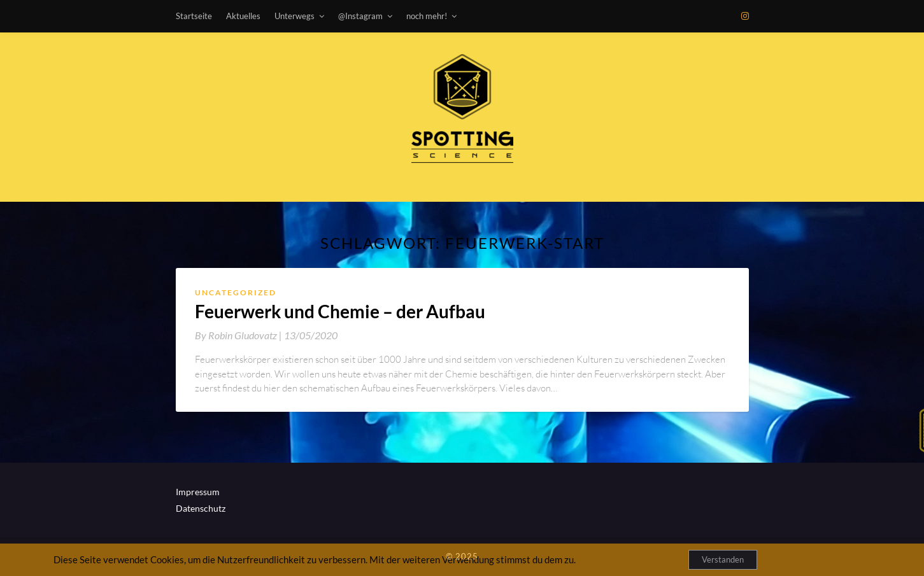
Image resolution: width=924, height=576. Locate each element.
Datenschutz (201, 508)
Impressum (198, 492)
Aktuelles (243, 16)
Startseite (194, 16)
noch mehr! (427, 16)
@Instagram (360, 16)
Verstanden (723, 559)
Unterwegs (295, 16)
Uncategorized (236, 292)
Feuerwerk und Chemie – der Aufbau (340, 311)
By (239, 335)
